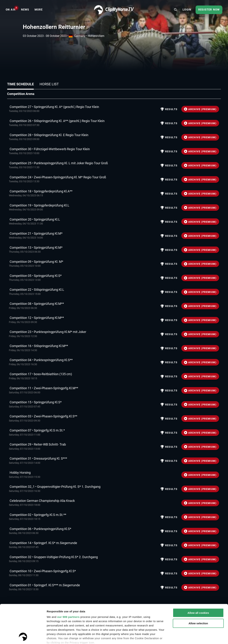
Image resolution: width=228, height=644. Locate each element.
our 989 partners (68, 581)
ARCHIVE (200, 109)
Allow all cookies (198, 577)
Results (169, 109)
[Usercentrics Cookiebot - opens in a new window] (23, 637)
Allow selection (198, 587)
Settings (52, 637)
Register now (209, 10)
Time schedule (20, 84)
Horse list (49, 84)
